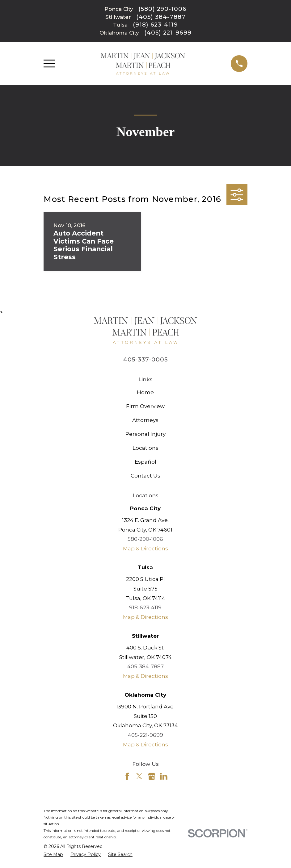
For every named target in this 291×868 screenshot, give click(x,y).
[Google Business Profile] (152, 776)
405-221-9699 (145, 735)
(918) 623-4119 (155, 25)
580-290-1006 (145, 539)
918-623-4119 (145, 607)
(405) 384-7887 (161, 17)
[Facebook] (127, 776)
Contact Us (145, 476)
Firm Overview (145, 406)
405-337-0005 (145, 359)
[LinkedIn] (164, 776)
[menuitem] (53, 855)
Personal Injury (145, 434)
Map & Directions (145, 549)
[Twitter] (139, 776)
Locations (145, 448)
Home (145, 392)
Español (145, 462)
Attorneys (145, 420)
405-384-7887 (145, 666)
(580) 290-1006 (162, 9)
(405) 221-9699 (168, 33)
